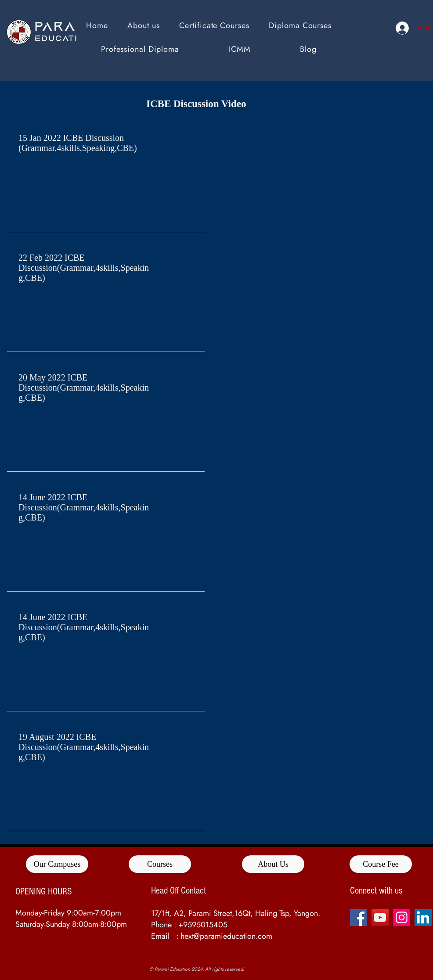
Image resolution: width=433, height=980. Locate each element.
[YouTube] (380, 917)
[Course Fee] (381, 864)
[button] (300, 25)
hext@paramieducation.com (226, 936)
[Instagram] (402, 917)
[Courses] (160, 864)
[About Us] (273, 864)
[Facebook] (359, 917)
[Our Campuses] (57, 864)
